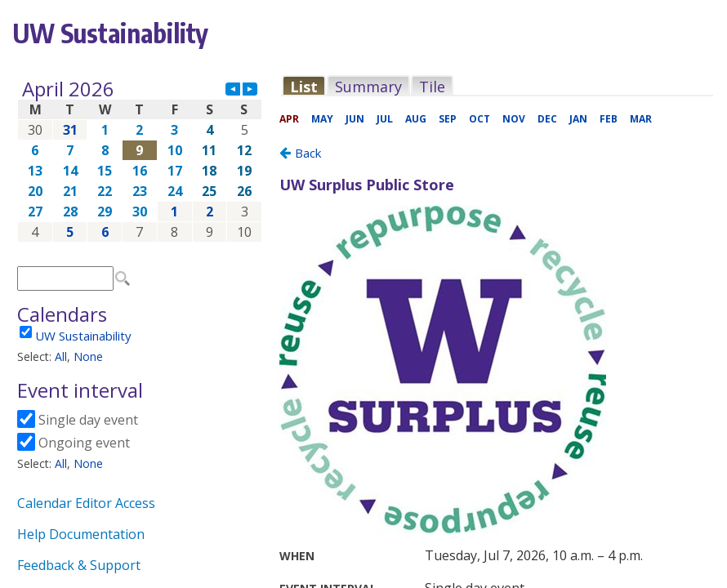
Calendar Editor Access (86, 503)
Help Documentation (81, 534)
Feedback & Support (79, 565)
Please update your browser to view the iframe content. (140, 160)
